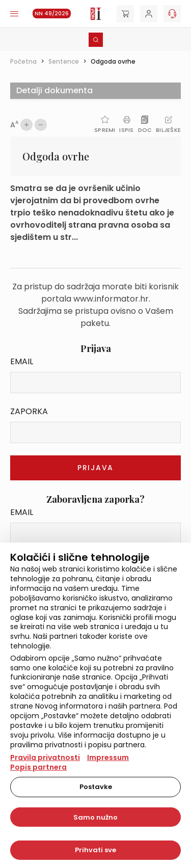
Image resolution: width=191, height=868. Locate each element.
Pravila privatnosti (45, 757)
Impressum (108, 757)
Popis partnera (38, 767)
